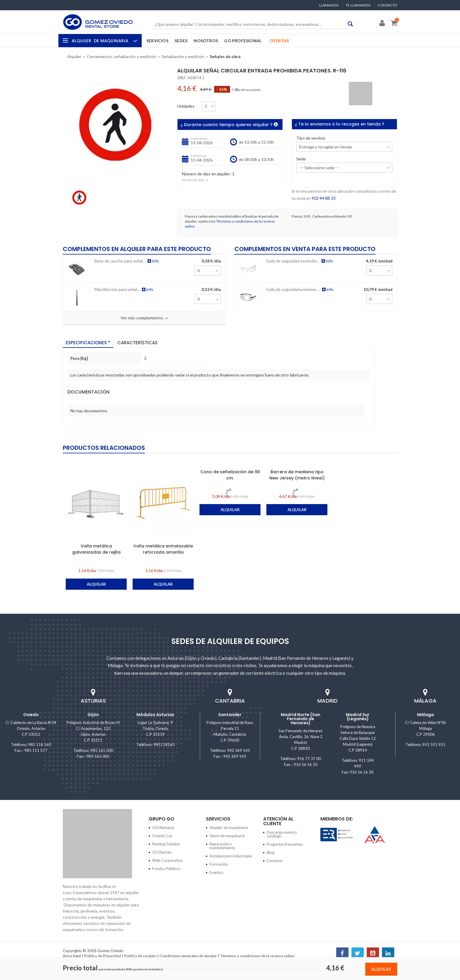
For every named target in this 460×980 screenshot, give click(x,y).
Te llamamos (358, 5)
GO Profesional (243, 41)
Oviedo (31, 715)
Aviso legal (72, 956)
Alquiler (104, 41)
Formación (219, 864)
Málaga (426, 715)
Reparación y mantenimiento (222, 846)
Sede (301, 159)
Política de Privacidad (103, 956)
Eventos (216, 872)
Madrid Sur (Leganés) (358, 717)
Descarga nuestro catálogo (282, 834)
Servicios (157, 41)
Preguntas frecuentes (285, 844)
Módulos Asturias (155, 715)
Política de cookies (140, 956)
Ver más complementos (144, 318)
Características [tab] (137, 342)
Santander (230, 715)
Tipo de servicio (311, 138)
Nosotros (206, 41)
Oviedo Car (162, 836)
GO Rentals (162, 852)
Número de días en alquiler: (207, 174)
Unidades (186, 106)
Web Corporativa (167, 860)
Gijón (93, 715)
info (151, 261)
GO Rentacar (163, 828)
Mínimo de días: (194, 180)
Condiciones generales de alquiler (188, 956)
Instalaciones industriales (231, 856)
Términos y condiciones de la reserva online (257, 956)
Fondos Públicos (166, 869)
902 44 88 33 (323, 198)
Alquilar (381, 969)
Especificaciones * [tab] (88, 342)
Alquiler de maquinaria (229, 828)
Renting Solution (166, 844)
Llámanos (329, 5)
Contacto (387, 5)
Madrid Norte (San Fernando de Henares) (301, 719)
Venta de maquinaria (227, 836)
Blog (270, 852)
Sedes (181, 41)
